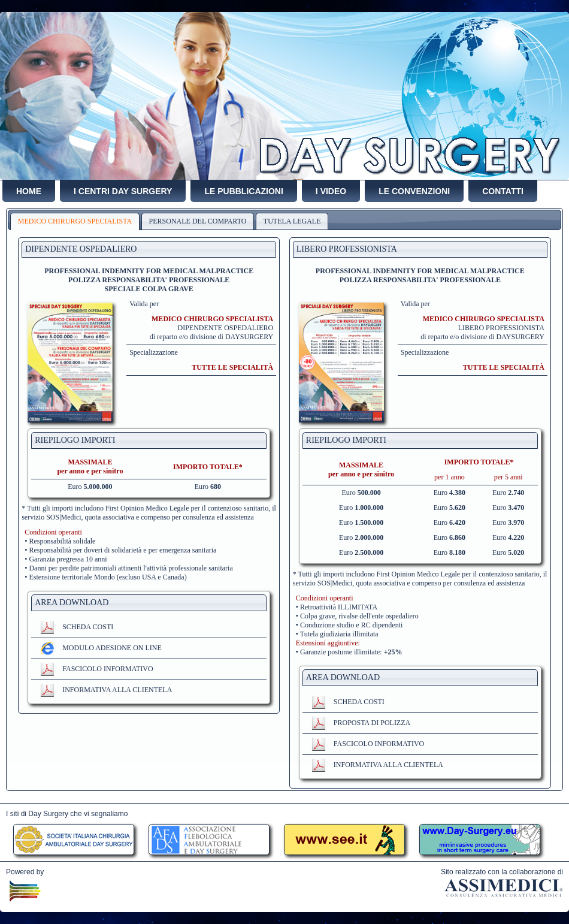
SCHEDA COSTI (77, 627)
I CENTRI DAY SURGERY (123, 191)
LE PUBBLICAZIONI (243, 191)
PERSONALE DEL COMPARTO (198, 221)
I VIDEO (331, 191)
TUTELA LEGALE (292, 221)
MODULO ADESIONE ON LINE (101, 648)
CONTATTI (503, 191)
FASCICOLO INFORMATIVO (96, 669)
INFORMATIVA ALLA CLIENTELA (106, 690)
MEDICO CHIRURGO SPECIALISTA (75, 221)
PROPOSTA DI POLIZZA (361, 723)
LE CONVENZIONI (414, 191)
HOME (29, 191)
